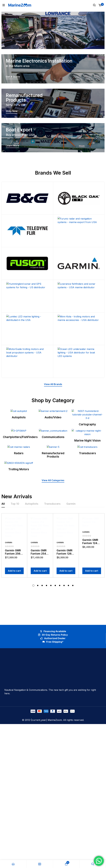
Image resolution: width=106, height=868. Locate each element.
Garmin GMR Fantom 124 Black (90, 652)
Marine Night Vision (87, 486)
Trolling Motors (19, 570)
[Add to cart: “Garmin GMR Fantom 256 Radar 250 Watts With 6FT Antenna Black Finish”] (14, 663)
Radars (19, 526)
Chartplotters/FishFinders (20, 486)
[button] (53, 385)
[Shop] (40, 864)
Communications (53, 486)
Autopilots (19, 445)
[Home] (13, 864)
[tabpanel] (53, 646)
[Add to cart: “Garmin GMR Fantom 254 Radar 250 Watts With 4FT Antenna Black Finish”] (40, 663)
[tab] (3, 605)
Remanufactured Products (53, 528)
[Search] (94, 5)
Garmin (9, 641)
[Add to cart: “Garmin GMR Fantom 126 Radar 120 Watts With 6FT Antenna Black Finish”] (66, 663)
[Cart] (100, 5)
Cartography (87, 445)
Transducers (87, 526)
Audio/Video (53, 445)
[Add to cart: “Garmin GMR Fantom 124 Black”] (92, 663)
